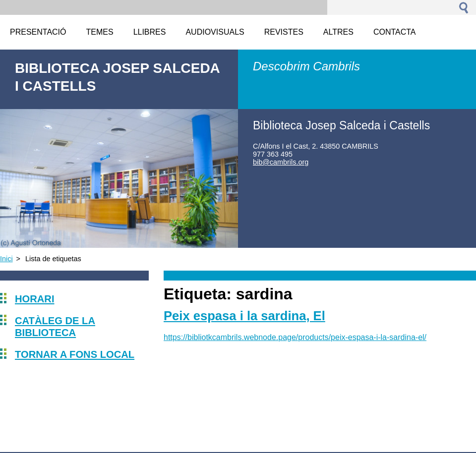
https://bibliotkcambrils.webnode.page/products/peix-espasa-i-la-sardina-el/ (295, 337)
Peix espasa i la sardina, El (244, 316)
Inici (6, 259)
